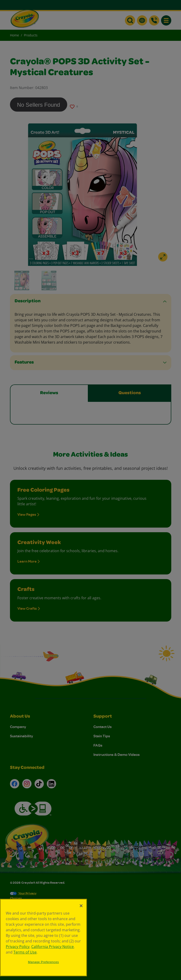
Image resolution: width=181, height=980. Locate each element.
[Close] (81, 906)
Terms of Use (25, 952)
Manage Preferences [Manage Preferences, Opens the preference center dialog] (44, 962)
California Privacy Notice (52, 947)
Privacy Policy (18, 947)
